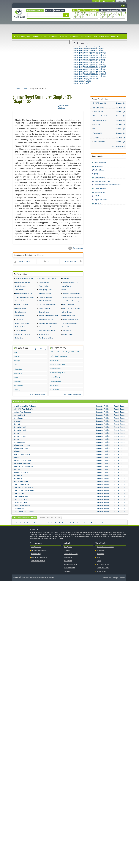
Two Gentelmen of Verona (24, 515)
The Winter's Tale (21, 500)
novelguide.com (36, 551)
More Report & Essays (72, 398)
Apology (96, 175)
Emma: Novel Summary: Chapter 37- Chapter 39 (90, 68)
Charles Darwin (44, 314)
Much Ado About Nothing (24, 470)
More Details (59, 542)
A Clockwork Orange (100, 190)
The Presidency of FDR (70, 283)
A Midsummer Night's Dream (25, 410)
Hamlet (17, 428)
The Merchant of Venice (23, 491)
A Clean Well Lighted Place (102, 183)
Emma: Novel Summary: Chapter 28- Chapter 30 (90, 63)
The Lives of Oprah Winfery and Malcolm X (49, 306)
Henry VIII (66, 330)
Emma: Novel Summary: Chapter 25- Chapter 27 (90, 61)
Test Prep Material (70, 572)
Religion (18, 365)
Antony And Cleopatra (23, 416)
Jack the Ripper (21, 334)
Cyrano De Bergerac (69, 326)
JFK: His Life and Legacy (47, 279)
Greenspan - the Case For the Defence (49, 330)
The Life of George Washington (73, 295)
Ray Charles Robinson (46, 342)
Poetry (17, 361)
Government (19, 390)
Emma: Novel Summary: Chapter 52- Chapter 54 (90, 76)
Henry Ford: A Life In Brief (71, 310)
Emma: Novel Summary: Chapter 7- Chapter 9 (89, 50)
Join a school (68, 565)
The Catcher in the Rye (100, 121)
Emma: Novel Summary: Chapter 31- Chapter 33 (90, 64)
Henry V (17, 437)
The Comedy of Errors (23, 488)
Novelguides (25, 36)
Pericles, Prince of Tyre (23, 476)
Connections (37, 36)
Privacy (122, 582)
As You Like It (20, 419)
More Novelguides (117, 148)
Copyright (115, 582)
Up (48, 262)
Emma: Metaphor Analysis (82, 82)
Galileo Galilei (20, 330)
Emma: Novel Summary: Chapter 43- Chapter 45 (90, 71)
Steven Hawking (44, 310)
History (18, 394)
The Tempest (19, 497)
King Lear (18, 455)
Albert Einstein (67, 314)
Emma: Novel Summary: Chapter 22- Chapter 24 (90, 59)
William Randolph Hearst (71, 322)
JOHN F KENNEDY (45, 302)
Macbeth (18, 461)
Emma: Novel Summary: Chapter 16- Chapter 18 (90, 56)
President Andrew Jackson (24, 295)
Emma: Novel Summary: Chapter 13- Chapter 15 (90, 54)
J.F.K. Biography (21, 287)
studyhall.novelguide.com (39, 554)
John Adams (66, 287)
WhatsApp (61, 109)
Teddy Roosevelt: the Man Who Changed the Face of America (26, 299)
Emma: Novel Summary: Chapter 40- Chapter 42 (90, 70)
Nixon (64, 291)
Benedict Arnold (21, 314)
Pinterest (26, 546)
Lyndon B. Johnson (22, 306)
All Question (100, 554)
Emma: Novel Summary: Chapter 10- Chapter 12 (90, 52)
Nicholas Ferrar (67, 338)
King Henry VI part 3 (22, 452)
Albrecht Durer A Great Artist (48, 318)
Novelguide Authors (103, 568)
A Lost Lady (97, 205)
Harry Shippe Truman (22, 283)
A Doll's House (98, 197)
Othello (17, 473)
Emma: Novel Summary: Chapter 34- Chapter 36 (90, 66)
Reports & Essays (51, 36)
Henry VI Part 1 (20, 440)
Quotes (99, 561)
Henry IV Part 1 (20, 431)
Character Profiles (103, 410)
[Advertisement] (69, 27)
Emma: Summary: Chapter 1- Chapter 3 (87, 47)
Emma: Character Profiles (82, 80)
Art (16, 356)
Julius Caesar (20, 446)
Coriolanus (18, 422)
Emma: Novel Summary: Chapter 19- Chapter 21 (90, 57)
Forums (99, 565)
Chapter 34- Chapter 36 (73, 262)
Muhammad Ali (44, 338)
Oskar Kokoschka (68, 306)
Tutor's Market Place (101, 36)
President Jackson (45, 295)
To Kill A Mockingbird (99, 103)
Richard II (18, 479)
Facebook (22, 546)
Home (16, 36)
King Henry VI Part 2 (22, 449)
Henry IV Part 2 (20, 434)
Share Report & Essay (71, 558)
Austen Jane (78, 248)
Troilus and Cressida (22, 509)
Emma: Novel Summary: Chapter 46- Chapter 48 (90, 73)
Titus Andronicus (21, 506)
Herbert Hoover (44, 283)
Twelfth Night (19, 512)
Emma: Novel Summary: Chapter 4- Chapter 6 (89, 49)
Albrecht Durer (20, 318)
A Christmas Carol (99, 179)
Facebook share (63, 105)
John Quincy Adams (46, 291)
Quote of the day (40, 353)
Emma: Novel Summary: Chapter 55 (86, 78)
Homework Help (36, 558)
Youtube (15, 546)
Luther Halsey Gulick (22, 326)
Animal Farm (97, 125)
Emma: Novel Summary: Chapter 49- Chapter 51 (90, 75)
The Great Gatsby (99, 108)
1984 (95, 130)
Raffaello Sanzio (21, 310)
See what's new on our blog (105, 551)
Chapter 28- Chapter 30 (26, 262)
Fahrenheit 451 (98, 134)
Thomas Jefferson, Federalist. (72, 299)
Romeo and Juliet (21, 485)
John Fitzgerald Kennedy (71, 302)
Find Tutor (67, 554)
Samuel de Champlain (23, 338)
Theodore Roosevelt (46, 299)
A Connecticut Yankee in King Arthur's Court (107, 186)
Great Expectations (99, 143)
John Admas (19, 291)
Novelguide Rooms (59, 10)
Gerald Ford (66, 279)
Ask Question (49, 10)
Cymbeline (18, 425)
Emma (25, 89)
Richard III (18, 482)
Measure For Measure (23, 464)
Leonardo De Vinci (69, 318)
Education (18, 373)
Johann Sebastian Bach (47, 334)
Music (17, 369)
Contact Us (67, 575)
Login (123, 6)
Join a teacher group (70, 568)
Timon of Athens (21, 503)
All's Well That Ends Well (24, 413)
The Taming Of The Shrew (24, 494)
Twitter (60, 107)
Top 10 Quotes (120, 410)
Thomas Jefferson (21, 302)
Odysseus (96, 138)
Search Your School (103, 572)
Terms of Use (106, 582)
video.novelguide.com (38, 565)
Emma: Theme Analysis (81, 83)
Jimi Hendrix (66, 334)
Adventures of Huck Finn (101, 116)
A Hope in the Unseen (100, 201)
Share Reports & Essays (69, 36)
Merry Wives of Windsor (23, 467)
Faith (17, 381)
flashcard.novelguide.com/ (39, 561)
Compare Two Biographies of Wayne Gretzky (49, 326)
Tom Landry (19, 322)
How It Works (116, 36)
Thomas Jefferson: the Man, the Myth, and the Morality (26, 279)
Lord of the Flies (98, 112)
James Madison (44, 287)
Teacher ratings (101, 575)
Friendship (19, 386)
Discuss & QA (120, 103)
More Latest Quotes (36, 398)
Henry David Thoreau (46, 322)
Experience (19, 377)
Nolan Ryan (19, 342)
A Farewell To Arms (99, 194)
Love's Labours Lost (22, 458)
